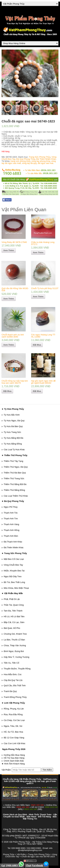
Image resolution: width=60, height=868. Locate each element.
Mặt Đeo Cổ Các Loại (14, 559)
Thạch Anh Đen (11, 536)
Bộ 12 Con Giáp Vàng (14, 738)
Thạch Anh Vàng (11, 524)
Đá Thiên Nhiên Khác (46, 159)
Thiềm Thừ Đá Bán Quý (15, 473)
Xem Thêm (9, 250)
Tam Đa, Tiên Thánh (13, 611)
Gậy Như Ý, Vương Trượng (17, 657)
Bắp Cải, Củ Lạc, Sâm (14, 622)
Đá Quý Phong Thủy (26, 159)
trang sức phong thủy (20, 161)
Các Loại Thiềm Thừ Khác (16, 496)
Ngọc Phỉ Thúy (11, 507)
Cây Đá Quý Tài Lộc (13, 680)
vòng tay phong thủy (41, 161)
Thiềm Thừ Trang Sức (14, 478)
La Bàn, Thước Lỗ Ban (14, 640)
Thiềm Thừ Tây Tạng (13, 461)
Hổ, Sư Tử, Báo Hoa (13, 732)
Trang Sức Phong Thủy (40, 157)
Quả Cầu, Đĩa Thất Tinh (15, 686)
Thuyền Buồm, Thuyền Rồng (17, 669)
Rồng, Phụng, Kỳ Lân (14, 709)
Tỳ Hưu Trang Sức (12, 432)
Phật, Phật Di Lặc (12, 599)
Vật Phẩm (21, 854)
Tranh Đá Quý (10, 691)
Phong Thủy (9, 854)
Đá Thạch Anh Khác (13, 542)
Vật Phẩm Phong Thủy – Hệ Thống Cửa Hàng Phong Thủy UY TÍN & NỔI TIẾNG (34, 843)
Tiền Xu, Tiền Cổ (11, 663)
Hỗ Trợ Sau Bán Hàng (14, 758)
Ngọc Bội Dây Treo (13, 576)
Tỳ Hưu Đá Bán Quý (13, 426)
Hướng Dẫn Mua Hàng (14, 755)
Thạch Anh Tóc (11, 513)
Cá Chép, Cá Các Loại (14, 720)
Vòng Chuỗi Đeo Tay (13, 565)
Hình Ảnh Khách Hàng (14, 764)
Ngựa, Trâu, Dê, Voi (13, 726)
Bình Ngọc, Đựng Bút (14, 651)
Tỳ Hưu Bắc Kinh (12, 415)
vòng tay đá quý (29, 163)
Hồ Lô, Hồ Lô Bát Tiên (14, 616)
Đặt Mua (37, 345)
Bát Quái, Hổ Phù (12, 628)
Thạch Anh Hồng (11, 530)
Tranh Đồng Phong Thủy (15, 697)
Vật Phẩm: (6, 770)
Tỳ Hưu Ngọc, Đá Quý (14, 421)
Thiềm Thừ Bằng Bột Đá (15, 484)
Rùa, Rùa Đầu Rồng (13, 714)
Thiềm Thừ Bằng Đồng (14, 490)
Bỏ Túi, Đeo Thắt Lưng (14, 582)
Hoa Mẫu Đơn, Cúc (13, 674)
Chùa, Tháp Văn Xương (15, 645)
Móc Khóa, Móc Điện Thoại (16, 588)
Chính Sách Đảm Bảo (14, 761)
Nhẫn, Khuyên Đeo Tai (14, 571)
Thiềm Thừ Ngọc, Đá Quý (16, 467)
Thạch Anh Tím (11, 519)
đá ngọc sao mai (45, 163)
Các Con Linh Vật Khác (15, 743)
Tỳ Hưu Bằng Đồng (13, 444)
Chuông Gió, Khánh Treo (15, 634)
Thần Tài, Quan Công (14, 605)
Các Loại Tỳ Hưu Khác (14, 450)
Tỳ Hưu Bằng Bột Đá (13, 438)
